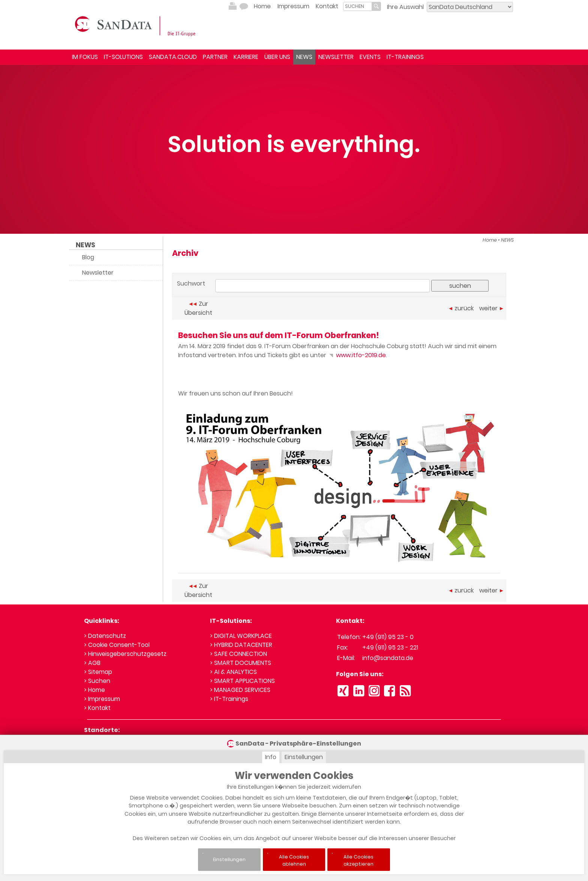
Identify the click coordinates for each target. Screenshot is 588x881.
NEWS (304, 57)
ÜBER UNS (277, 57)
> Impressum (102, 699)
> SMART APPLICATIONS (242, 681)
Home (262, 6)
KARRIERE (246, 57)
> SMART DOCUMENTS (241, 663)
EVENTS (370, 57)
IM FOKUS (85, 57)
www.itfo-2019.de (357, 355)
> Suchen (97, 681)
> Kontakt (97, 708)
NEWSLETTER (336, 57)
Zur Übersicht (198, 308)
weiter (491, 308)
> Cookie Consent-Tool (117, 645)
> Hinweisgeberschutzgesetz (125, 654)
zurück (461, 308)
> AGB (92, 663)
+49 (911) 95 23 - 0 (388, 637)
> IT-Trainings (229, 699)
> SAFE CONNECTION (238, 654)
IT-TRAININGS (405, 57)
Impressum (293, 6)
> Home (94, 690)
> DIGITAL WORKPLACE (241, 636)
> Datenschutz (105, 636)
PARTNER (215, 57)
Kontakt (327, 6)
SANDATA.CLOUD (173, 57)
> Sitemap (98, 672)
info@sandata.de (388, 658)
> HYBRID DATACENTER (241, 645)
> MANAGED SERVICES (240, 690)
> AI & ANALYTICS (233, 672)
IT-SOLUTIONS (123, 57)
